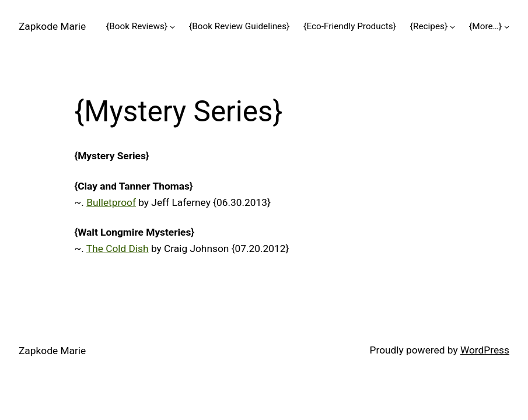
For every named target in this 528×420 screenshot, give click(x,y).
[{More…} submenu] (507, 26)
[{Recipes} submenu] (452, 26)
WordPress (485, 350)
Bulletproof (111, 202)
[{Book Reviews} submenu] (172, 26)
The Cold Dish (118, 249)
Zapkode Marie (52, 26)
